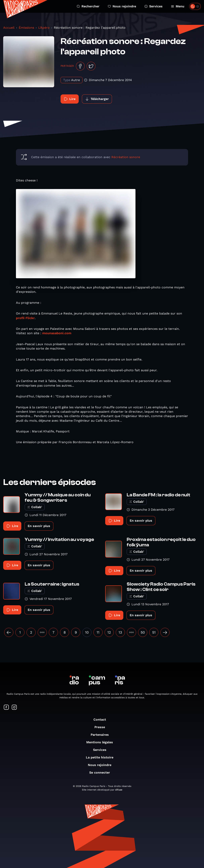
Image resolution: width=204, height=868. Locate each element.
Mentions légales (102, 742)
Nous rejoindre (122, 6)
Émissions (26, 28)
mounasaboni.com (57, 333)
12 (109, 632)
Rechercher (88, 6)
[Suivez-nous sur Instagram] (14, 708)
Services (153, 6)
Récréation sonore (126, 157)
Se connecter (102, 772)
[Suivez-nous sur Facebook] (6, 708)
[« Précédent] (9, 632)
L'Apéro (44, 28)
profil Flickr (25, 318)
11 (98, 632)
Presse (102, 727)
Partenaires (102, 735)
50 (143, 632)
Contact (102, 720)
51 (154, 632)
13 (120, 632)
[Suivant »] (165, 632)
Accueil (9, 28)
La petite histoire (102, 757)
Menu (178, 6)
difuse (119, 790)
